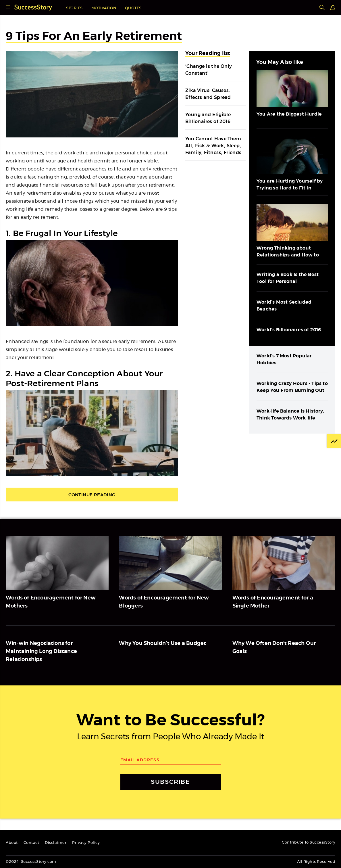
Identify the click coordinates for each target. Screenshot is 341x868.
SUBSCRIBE (170, 782)
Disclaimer (56, 843)
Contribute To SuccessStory (309, 843)
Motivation (104, 8)
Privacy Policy (86, 843)
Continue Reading (92, 495)
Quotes (133, 8)
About (12, 843)
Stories (74, 8)
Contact (31, 843)
